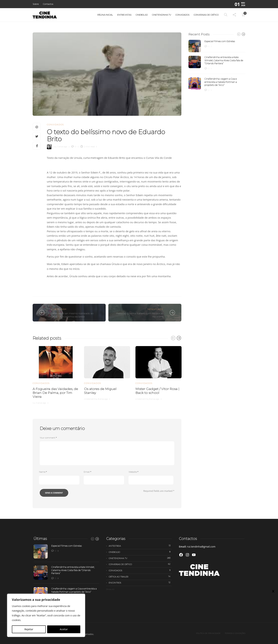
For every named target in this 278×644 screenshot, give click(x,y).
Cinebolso (142, 15)
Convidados (182, 15)
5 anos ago (62, 147)
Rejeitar (29, 629)
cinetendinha (91, 399)
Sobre (36, 4)
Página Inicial (105, 15)
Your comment (48, 438)
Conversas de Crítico (206, 15)
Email (87, 472)
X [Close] (273, 591)
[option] (56, 375)
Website (133, 472)
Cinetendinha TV (162, 15)
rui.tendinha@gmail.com (201, 547)
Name (43, 472)
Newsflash (59, 309)
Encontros (140, 583)
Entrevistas (124, 15)
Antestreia (140, 546)
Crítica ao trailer (140, 577)
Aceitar (64, 629)
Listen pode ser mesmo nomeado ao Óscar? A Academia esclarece (72, 315)
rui (55, 147)
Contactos (48, 4)
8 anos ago (103, 399)
